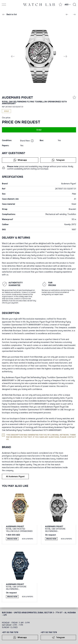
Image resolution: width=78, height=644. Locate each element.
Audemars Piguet (18, 97)
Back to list (10, 14)
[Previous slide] (13, 56)
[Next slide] (65, 56)
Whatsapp (20, 160)
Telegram (58, 160)
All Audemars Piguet (15, 476)
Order (39, 130)
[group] (39, 56)
